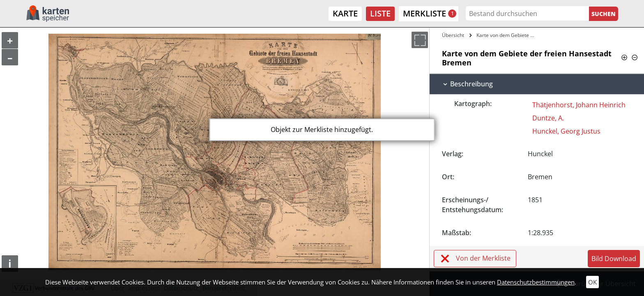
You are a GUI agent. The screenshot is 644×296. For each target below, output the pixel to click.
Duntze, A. (548, 118)
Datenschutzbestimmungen (536, 282)
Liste (380, 13)
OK (592, 282)
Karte (345, 13)
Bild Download (614, 259)
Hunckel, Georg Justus (566, 131)
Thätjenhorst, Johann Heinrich (579, 105)
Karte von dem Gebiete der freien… (507, 35)
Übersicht (453, 35)
